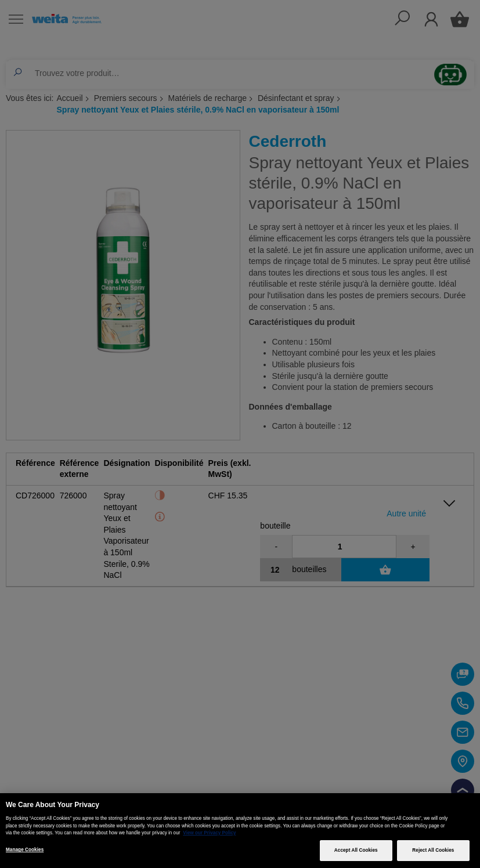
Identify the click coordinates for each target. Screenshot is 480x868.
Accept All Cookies (356, 850)
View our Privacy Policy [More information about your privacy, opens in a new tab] (209, 833)
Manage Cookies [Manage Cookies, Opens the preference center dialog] (25, 850)
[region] (240, 831)
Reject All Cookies (433, 850)
